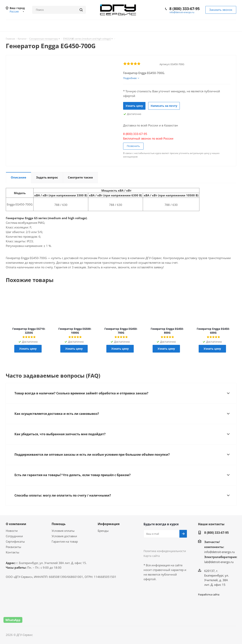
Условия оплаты (63, 531)
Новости (12, 531)
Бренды (103, 531)
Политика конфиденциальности (165, 551)
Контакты (13, 552)
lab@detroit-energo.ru (219, 562)
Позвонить (133, 146)
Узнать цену (134, 106)
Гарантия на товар (65, 541)
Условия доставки (64, 536)
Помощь (59, 524)
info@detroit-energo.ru (182, 12)
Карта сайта (152, 556)
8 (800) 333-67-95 (184, 9)
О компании (16, 524)
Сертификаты (15, 541)
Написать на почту (164, 106)
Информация (109, 524)
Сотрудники (14, 536)
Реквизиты (13, 547)
